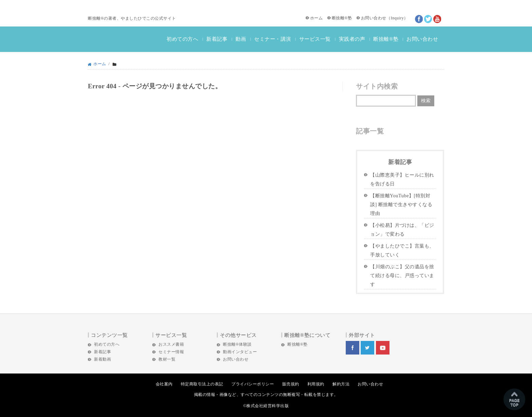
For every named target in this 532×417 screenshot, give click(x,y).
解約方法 (341, 384)
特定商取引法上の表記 (202, 384)
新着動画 (102, 359)
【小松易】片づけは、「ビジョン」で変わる (402, 230)
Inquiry (397, 18)
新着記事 (217, 39)
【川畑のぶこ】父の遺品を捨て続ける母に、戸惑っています (402, 275)
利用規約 (316, 384)
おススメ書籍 (171, 344)
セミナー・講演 (273, 39)
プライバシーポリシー (253, 384)
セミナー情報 (171, 352)
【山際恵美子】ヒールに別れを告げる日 (402, 179)
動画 (241, 39)
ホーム (317, 18)
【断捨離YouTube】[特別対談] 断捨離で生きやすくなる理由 (401, 204)
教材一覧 (167, 359)
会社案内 (164, 384)
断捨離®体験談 (237, 344)
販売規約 (291, 384)
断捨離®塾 (342, 18)
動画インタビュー (240, 352)
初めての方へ (182, 39)
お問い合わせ (374, 18)
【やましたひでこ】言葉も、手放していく (402, 250)
